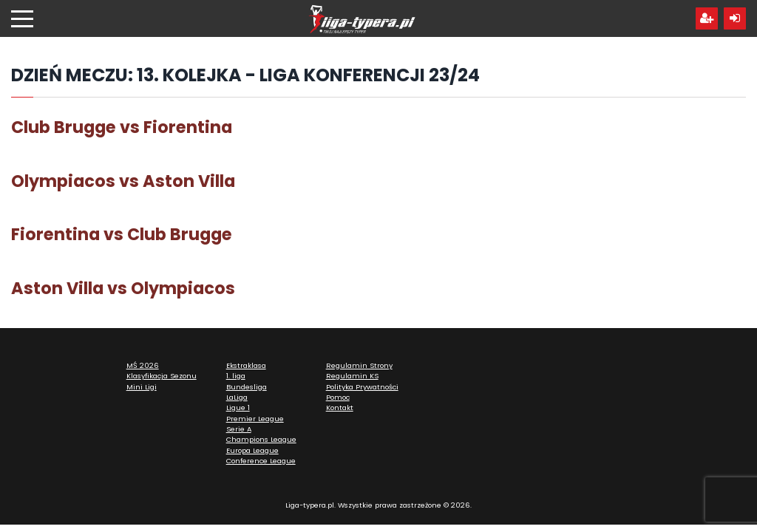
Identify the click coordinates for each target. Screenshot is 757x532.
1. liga (236, 376)
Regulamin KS (352, 376)
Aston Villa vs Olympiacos (123, 288)
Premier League (255, 419)
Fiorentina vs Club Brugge (122, 234)
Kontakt (340, 407)
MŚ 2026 (143, 365)
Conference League (261, 461)
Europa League (252, 450)
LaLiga (237, 397)
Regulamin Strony (359, 365)
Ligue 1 (238, 407)
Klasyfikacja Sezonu (162, 376)
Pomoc (338, 397)
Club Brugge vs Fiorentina (122, 127)
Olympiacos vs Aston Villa (123, 181)
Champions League (261, 439)
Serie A (239, 429)
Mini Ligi (142, 387)
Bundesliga (247, 387)
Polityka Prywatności (362, 387)
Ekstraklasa (246, 365)
